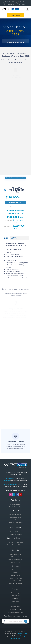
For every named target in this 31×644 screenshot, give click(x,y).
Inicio (5, 40)
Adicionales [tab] (23, 238)
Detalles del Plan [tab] (6, 238)
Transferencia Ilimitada (16, 438)
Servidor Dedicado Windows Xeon (15, 178)
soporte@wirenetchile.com (18, 481)
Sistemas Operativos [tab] (14, 238)
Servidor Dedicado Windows (15, 40)
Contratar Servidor (15, 203)
